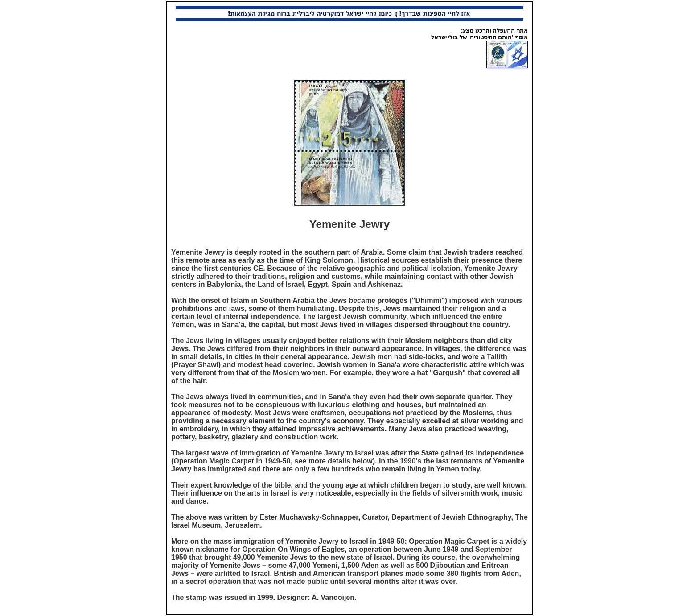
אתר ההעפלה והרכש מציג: (494, 31)
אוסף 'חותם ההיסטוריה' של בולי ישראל (479, 37)
